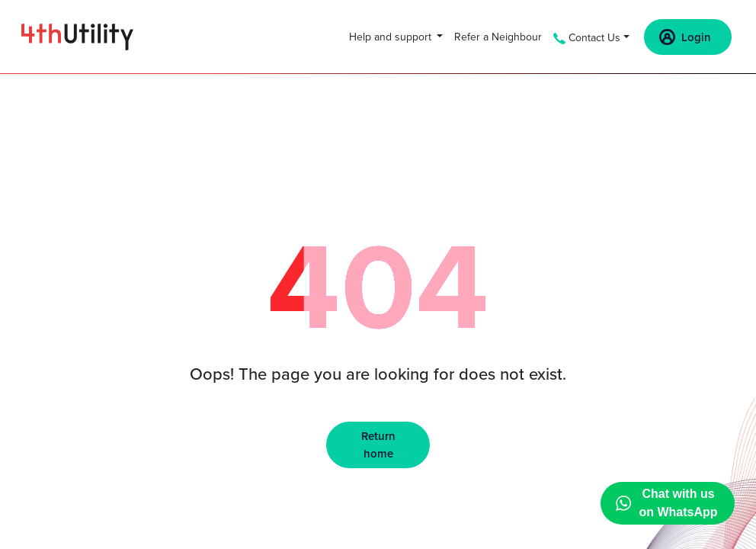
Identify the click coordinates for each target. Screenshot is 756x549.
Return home (378, 445)
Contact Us (587, 38)
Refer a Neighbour (498, 37)
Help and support (392, 37)
